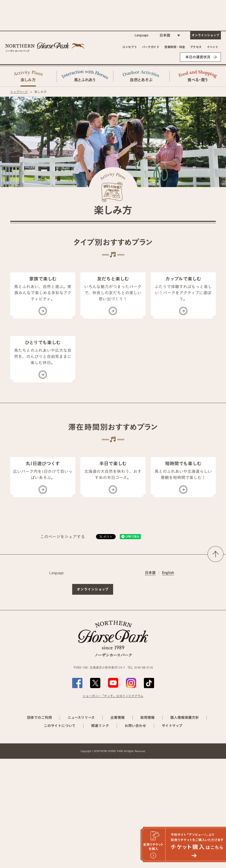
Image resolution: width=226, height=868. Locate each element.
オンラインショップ (206, 35)
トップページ (19, 92)
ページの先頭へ (216, 663)
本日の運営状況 (198, 57)
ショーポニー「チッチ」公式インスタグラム (113, 805)
